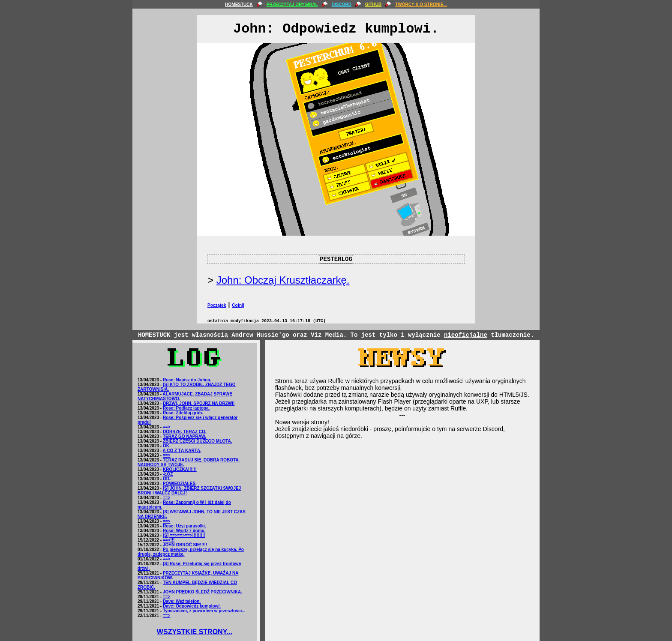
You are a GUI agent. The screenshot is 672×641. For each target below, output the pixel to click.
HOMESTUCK (239, 4)
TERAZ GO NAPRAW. (184, 436)
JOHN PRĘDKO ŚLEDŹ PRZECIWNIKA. (202, 592)
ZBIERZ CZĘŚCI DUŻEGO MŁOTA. (197, 441)
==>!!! (169, 540)
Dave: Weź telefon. (182, 601)
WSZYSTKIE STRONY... (195, 632)
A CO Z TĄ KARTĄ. (182, 451)
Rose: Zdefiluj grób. (183, 413)
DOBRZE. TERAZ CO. (185, 432)
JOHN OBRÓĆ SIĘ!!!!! (185, 545)
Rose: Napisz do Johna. (187, 380)
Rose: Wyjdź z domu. (184, 531)
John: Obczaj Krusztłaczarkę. (283, 280)
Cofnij (238, 305)
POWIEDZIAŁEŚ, (180, 484)
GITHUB (373, 4)
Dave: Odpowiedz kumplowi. (192, 606)
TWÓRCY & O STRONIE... (421, 4)
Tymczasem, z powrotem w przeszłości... (204, 611)
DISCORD (342, 4)
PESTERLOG (336, 259)
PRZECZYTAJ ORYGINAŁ (292, 4)
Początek (217, 305)
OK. (167, 446)
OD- (167, 479)
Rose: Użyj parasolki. (184, 526)
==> (167, 427)
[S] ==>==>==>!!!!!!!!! (184, 535)
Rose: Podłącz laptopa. (186, 408)
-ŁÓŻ (168, 474)
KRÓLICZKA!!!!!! (180, 469)
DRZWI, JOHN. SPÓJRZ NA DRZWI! (199, 403)
